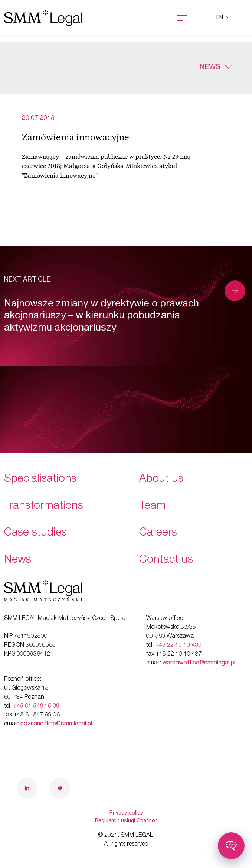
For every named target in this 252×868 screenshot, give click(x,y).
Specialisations (40, 479)
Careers (158, 533)
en (220, 18)
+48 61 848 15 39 (36, 706)
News (210, 68)
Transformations (44, 507)
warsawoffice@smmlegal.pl (199, 663)
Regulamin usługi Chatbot (126, 821)
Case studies (35, 533)
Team (153, 507)
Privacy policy (126, 813)
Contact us (166, 560)
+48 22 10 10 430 (178, 646)
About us (161, 479)
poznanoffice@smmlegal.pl (56, 724)
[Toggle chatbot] (231, 846)
